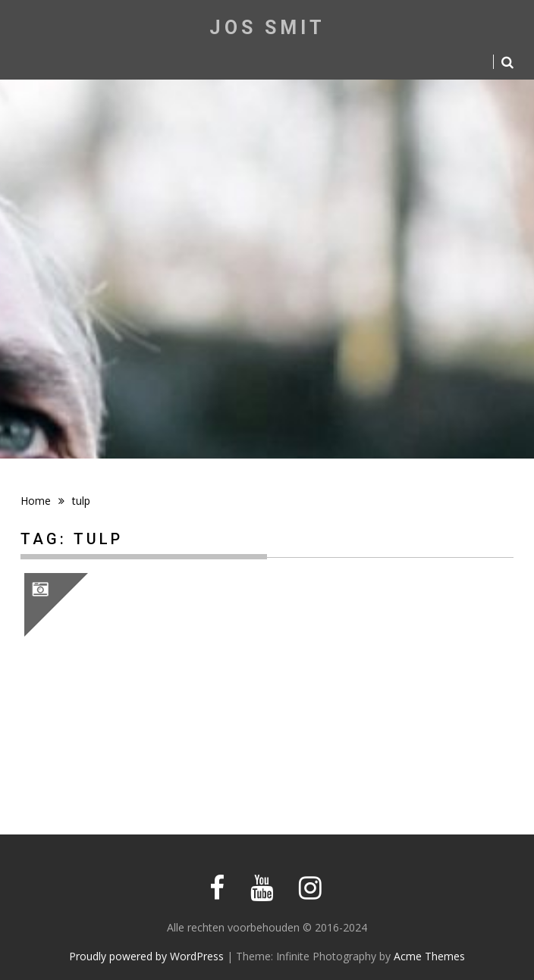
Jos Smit (267, 28)
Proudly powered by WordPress (146, 956)
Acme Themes (429, 956)
